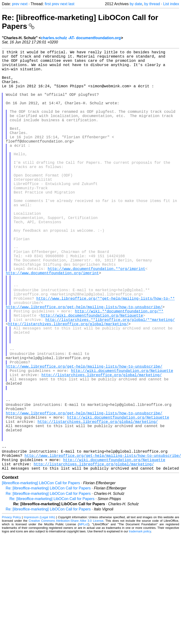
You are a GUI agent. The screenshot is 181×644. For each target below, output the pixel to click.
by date (136, 4)
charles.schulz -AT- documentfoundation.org (81, 38)
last (71, 4)
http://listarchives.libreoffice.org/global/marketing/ (68, 385)
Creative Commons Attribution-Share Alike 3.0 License (66, 614)
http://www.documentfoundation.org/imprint (52, 323)
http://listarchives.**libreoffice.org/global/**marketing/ (110, 380)
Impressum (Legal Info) (39, 611)
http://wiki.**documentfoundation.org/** (119, 370)
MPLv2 (84, 618)
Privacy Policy (11, 611)
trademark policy (140, 625)
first (48, 4)
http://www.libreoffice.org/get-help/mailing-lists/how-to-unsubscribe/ (84, 364)
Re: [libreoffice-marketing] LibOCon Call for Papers (48, 582)
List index (171, 4)
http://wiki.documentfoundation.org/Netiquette (92, 375)
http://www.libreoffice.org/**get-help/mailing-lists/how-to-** (106, 354)
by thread (152, 4)
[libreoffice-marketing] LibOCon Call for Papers (41, 576)
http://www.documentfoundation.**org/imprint (97, 318)
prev (16, 4)
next (24, 4)
